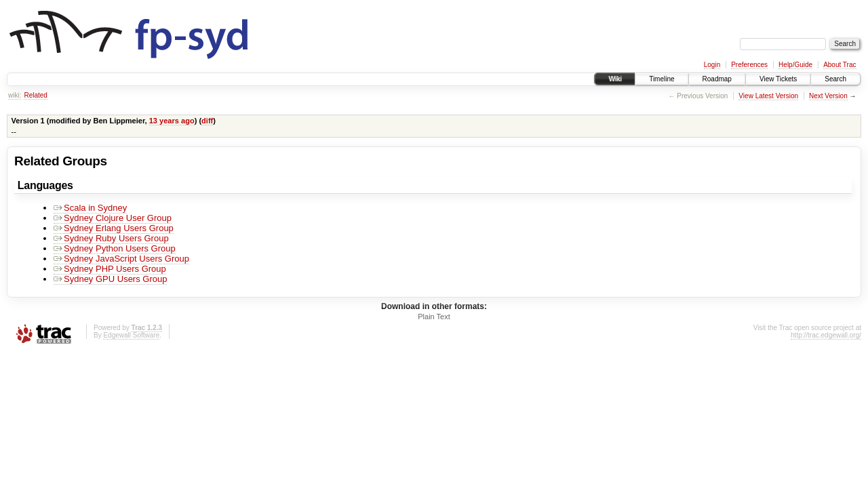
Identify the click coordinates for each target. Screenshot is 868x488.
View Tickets (778, 79)
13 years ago (172, 121)
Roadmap (717, 79)
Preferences (749, 65)
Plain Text (434, 317)
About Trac (840, 65)
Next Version (828, 96)
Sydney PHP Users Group (110, 269)
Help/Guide (795, 65)
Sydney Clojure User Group (113, 218)
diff (207, 121)
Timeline (662, 79)
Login (712, 65)
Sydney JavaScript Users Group (121, 259)
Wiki (615, 79)
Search (835, 79)
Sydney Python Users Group (115, 248)
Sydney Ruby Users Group (111, 238)
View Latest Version (768, 96)
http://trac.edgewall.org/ (826, 335)
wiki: (15, 95)
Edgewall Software (131, 335)
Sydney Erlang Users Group (114, 228)
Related (35, 95)
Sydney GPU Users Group (110, 279)
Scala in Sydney (90, 208)
